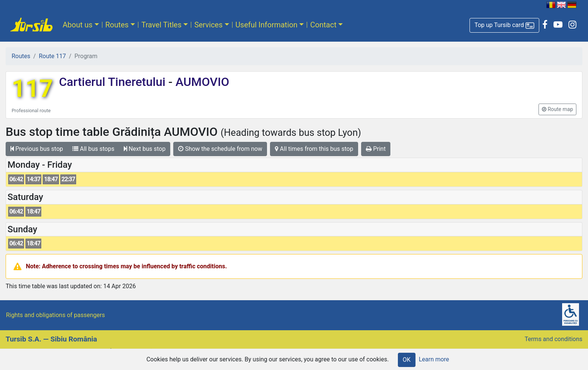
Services (208, 25)
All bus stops (93, 149)
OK (407, 360)
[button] (504, 25)
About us (78, 25)
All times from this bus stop (314, 149)
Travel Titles (161, 25)
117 (32, 89)
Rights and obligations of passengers (55, 315)
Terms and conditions (553, 339)
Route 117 (52, 56)
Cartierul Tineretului (114, 82)
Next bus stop (145, 149)
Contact (323, 25)
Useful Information (267, 25)
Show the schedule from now (220, 149)
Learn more (434, 359)
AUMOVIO (201, 82)
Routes (117, 25)
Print (376, 149)
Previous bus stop (37, 149)
